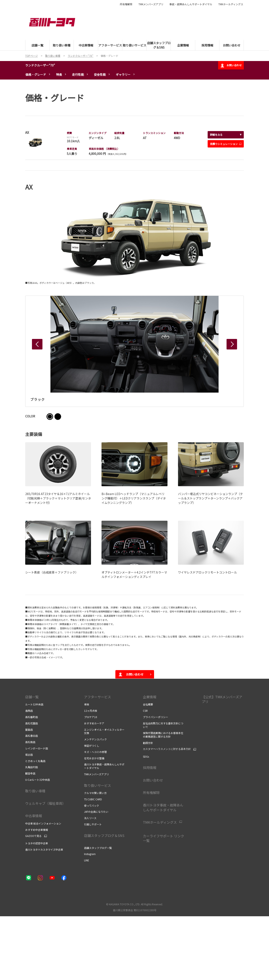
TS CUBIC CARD (93, 799)
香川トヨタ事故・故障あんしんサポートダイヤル (104, 766)
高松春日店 (32, 736)
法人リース (90, 818)
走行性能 (78, 74)
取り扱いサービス (98, 785)
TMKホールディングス (231, 4)
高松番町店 (32, 717)
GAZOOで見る (33, 836)
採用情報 (150, 768)
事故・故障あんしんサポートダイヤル (191, 4)
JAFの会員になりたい (96, 812)
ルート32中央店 (34, 704)
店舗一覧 (32, 697)
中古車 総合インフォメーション (43, 823)
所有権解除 (126, 4)
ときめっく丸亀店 (35, 761)
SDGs (146, 756)
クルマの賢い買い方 (95, 793)
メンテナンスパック (95, 739)
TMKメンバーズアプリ (151, 4)
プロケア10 (91, 717)
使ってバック (92, 805)
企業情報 (150, 697)
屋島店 (29, 730)
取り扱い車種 (35, 791)
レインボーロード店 (37, 748)
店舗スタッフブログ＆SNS (105, 838)
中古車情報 (34, 816)
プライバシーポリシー (156, 717)
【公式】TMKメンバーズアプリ (222, 699)
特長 (59, 74)
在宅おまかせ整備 (94, 758)
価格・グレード (36, 74)
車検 (87, 704)
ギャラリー (123, 74)
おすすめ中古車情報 (37, 830)
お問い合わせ (231, 65)
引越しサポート (93, 824)
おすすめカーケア (94, 723)
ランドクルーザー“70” (40, 65)
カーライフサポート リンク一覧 (164, 838)
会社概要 (148, 704)
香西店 (29, 711)
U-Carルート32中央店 (38, 780)
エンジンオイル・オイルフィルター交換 (104, 731)
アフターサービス (98, 697)
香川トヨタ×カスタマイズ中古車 (44, 849)
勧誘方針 (148, 743)
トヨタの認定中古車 (37, 843)
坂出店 (29, 755)
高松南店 (30, 742)
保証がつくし (92, 746)
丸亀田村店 (32, 767)
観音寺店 (30, 773)
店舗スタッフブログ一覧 (98, 848)
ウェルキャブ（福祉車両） (45, 803)
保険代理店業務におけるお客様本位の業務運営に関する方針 (163, 735)
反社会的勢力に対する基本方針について (163, 725)
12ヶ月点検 (91, 711)
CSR (145, 711)
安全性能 (100, 74)
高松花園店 (32, 723)
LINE (87, 860)
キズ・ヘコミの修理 (95, 752)
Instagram (90, 854)
